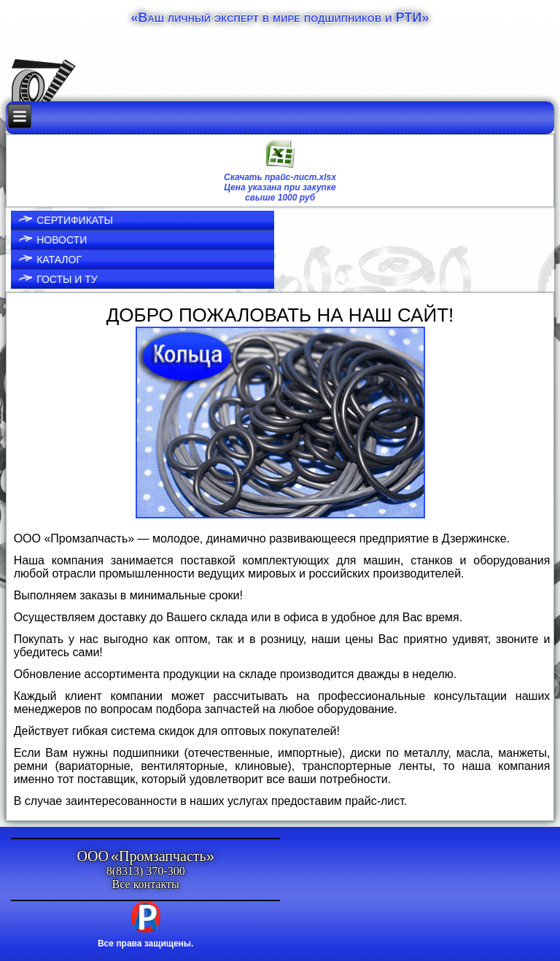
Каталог (59, 260)
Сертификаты (75, 220)
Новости (62, 240)
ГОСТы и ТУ (67, 279)
